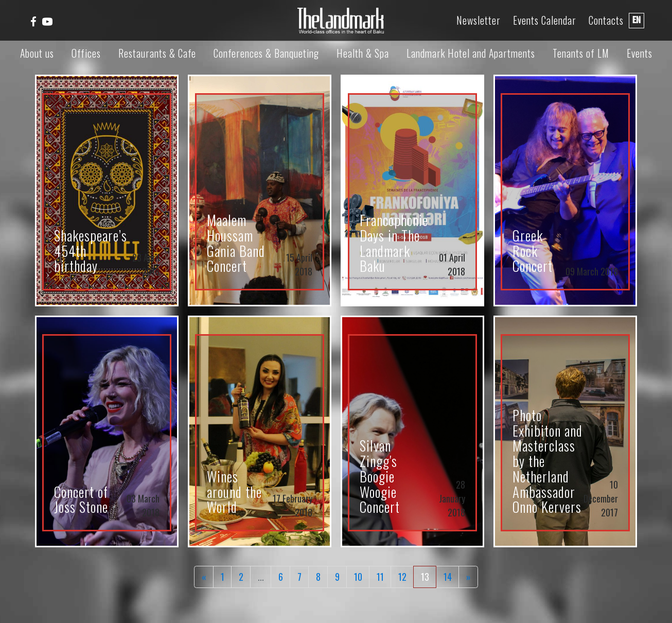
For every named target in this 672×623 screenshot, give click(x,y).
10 (358, 577)
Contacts (606, 20)
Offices (86, 53)
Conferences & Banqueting (266, 53)
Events (640, 53)
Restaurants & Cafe (157, 53)
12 (402, 577)
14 (448, 577)
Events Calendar (545, 20)
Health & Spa (363, 53)
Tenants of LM (581, 53)
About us (37, 53)
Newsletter (479, 20)
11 (380, 577)
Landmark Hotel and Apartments (471, 53)
